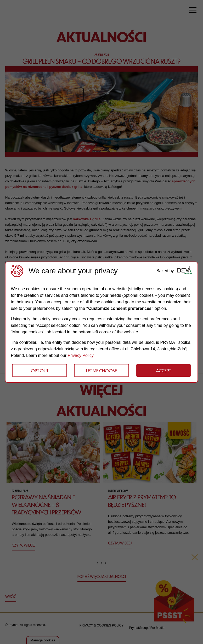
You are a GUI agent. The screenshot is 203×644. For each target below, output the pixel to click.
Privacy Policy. (81, 355)
